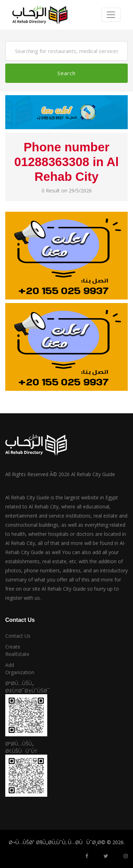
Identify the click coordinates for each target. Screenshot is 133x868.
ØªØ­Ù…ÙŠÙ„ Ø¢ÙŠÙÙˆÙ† (21, 747)
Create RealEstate (17, 650)
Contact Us (18, 636)
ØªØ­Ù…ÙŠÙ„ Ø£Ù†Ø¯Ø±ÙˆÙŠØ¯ (22, 687)
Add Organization (20, 669)
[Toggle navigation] (111, 15)
